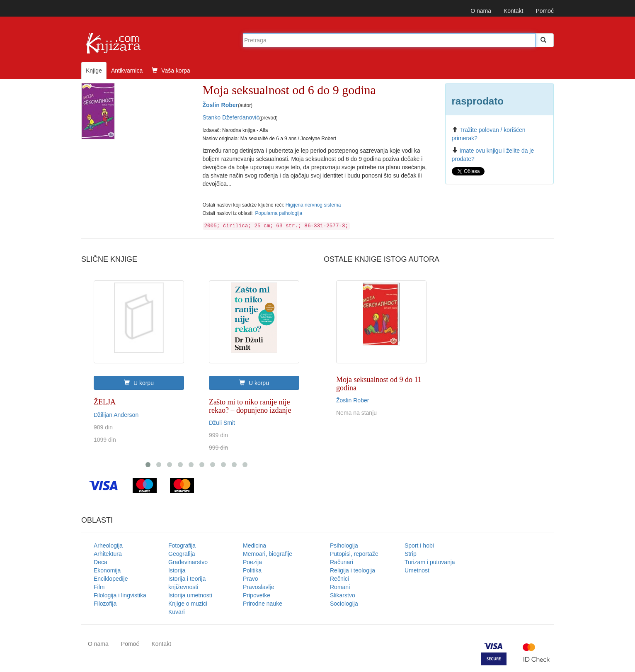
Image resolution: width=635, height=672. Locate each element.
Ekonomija (107, 570)
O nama (481, 11)
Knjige (94, 71)
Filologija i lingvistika (120, 595)
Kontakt (513, 11)
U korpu (139, 383)
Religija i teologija (353, 570)
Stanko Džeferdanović (231, 117)
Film (99, 587)
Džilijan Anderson (116, 415)
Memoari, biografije (268, 554)
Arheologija (108, 545)
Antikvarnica (127, 71)
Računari (342, 562)
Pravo (251, 579)
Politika (252, 570)
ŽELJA (105, 402)
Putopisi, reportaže (354, 554)
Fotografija (182, 545)
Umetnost (417, 570)
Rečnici (339, 579)
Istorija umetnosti (190, 595)
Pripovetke (257, 595)
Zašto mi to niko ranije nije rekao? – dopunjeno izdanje (250, 406)
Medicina (254, 545)
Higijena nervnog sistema (313, 205)
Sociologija (344, 604)
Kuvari (177, 612)
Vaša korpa (171, 71)
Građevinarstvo (188, 562)
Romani (340, 587)
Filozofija (105, 604)
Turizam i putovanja (430, 562)
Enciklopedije (111, 579)
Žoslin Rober (221, 105)
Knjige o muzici (188, 604)
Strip (411, 554)
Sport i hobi (419, 545)
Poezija (252, 562)
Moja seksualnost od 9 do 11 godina (379, 384)
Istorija (177, 570)
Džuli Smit (222, 423)
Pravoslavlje (258, 587)
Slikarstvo (343, 595)
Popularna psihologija (279, 213)
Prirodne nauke (263, 604)
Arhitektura (108, 554)
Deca (101, 562)
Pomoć (545, 11)
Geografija (182, 554)
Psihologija (344, 545)
